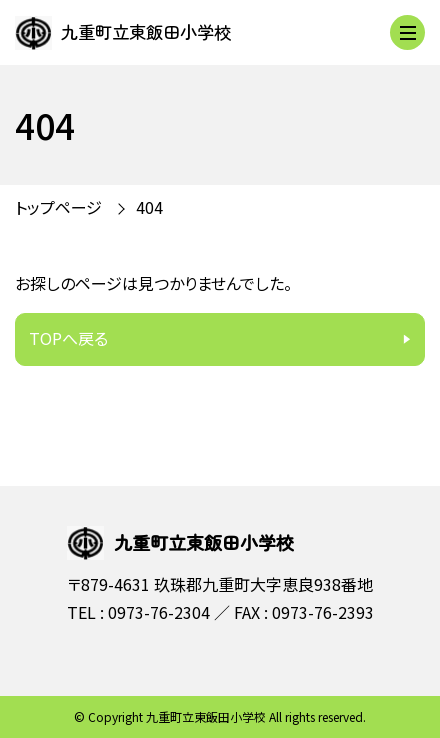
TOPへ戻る (68, 338)
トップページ (58, 207)
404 (149, 207)
